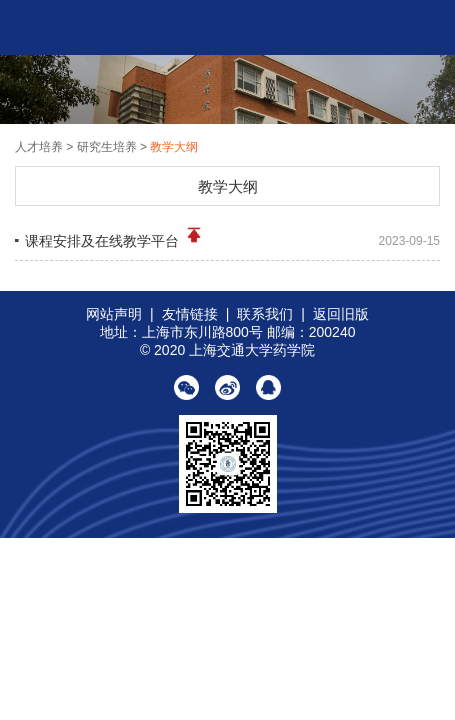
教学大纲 (174, 147)
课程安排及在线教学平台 (114, 236)
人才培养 (40, 147)
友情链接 (190, 314)
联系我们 (265, 314)
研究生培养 (107, 147)
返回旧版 (341, 314)
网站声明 (114, 314)
